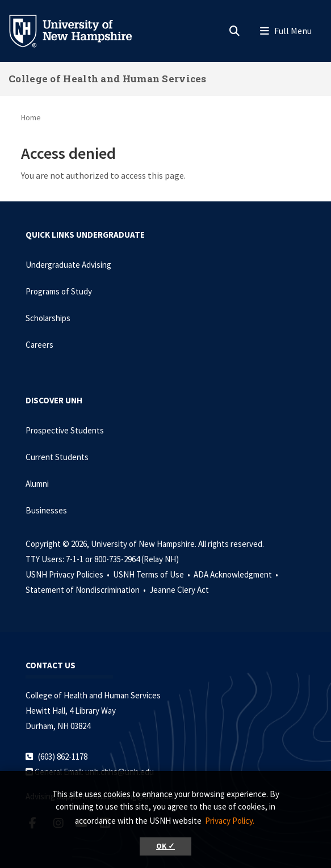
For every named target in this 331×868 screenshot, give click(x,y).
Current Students (57, 457)
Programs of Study (59, 291)
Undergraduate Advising (68, 265)
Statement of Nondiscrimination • (87, 590)
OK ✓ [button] (165, 846)
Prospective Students (65, 430)
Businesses (46, 510)
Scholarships (48, 318)
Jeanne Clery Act (179, 590)
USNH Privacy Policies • (68, 574)
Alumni (37, 484)
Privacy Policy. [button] (230, 821)
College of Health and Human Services (108, 79)
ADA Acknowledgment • (237, 574)
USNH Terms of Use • (152, 574)
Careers (39, 345)
